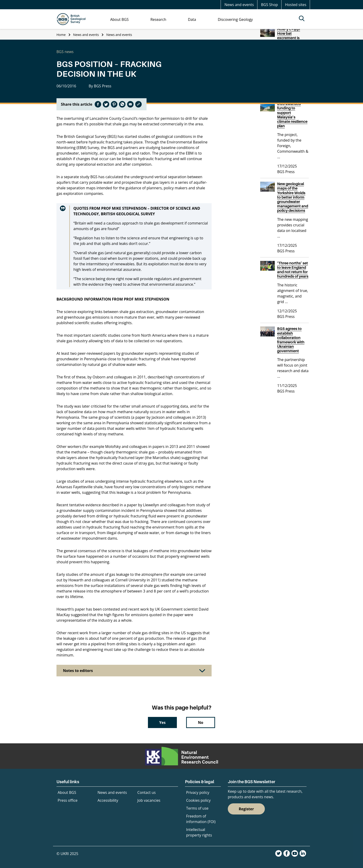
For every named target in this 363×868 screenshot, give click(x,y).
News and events (239, 5)
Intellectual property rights (199, 832)
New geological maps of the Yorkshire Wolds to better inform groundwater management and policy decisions (293, 197)
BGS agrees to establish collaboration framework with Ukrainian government (291, 340)
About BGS (67, 792)
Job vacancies (149, 800)
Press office (68, 800)
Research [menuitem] (158, 19)
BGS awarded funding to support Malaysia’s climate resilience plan (292, 115)
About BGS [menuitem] (119, 19)
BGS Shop (269, 5)
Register (246, 809)
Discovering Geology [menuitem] (235, 19)
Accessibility (108, 800)
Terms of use (197, 808)
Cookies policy (198, 800)
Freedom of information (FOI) (201, 819)
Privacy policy (198, 792)
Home (61, 35)
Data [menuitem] (192, 19)
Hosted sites (296, 5)
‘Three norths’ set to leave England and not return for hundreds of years (293, 270)
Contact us (146, 792)
